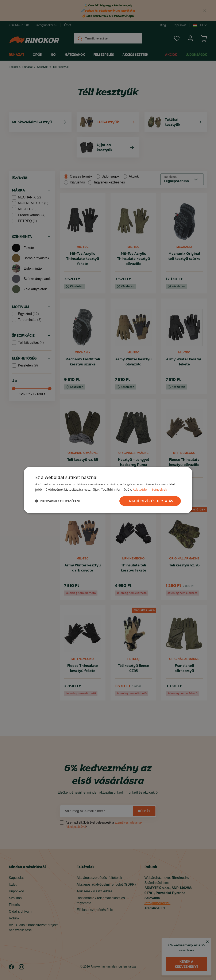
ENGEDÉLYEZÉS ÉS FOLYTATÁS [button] (150, 501)
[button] (58, 501)
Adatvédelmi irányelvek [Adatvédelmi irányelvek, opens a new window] (150, 489)
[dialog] (108, 490)
